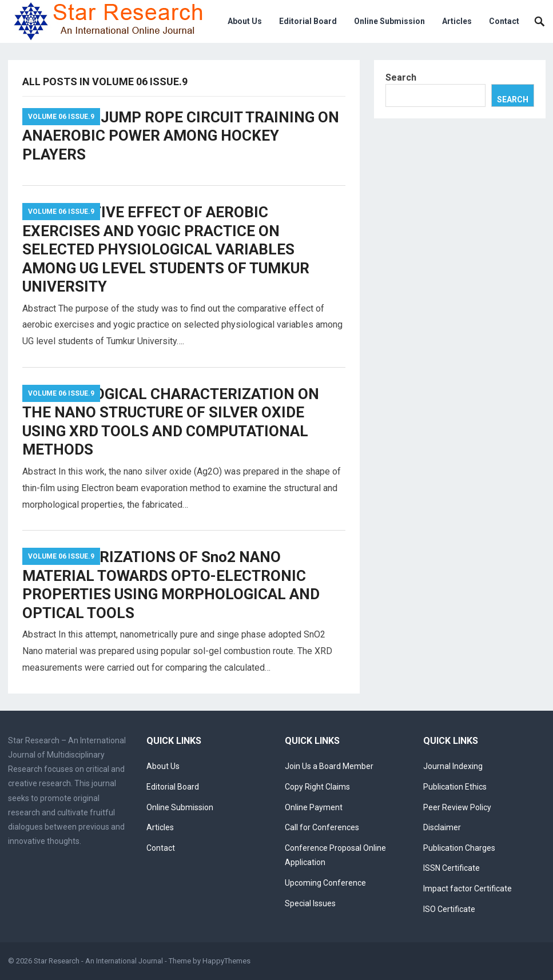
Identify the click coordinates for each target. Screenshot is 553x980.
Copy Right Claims (317, 787)
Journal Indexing (453, 766)
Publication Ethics (455, 787)
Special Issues (310, 903)
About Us (245, 21)
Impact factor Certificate (468, 889)
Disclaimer (442, 827)
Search (401, 77)
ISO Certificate (449, 909)
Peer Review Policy (457, 807)
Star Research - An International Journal (98, 961)
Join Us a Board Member (329, 766)
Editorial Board (308, 21)
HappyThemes (226, 961)
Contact (504, 21)
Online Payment (314, 807)
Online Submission (389, 21)
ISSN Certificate (451, 868)
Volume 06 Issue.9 (61, 117)
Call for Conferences (322, 827)
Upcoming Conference (325, 883)
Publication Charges (459, 848)
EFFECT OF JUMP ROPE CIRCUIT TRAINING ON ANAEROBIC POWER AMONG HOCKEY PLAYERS (181, 136)
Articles (457, 21)
